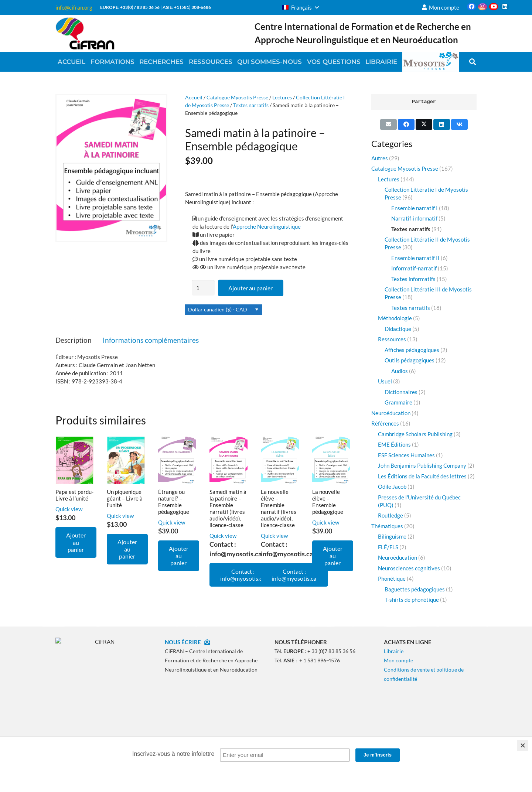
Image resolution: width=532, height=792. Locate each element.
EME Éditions (394, 444)
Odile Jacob (392, 487)
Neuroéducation (391, 413)
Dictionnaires (401, 392)
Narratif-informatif (414, 218)
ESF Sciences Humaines (406, 455)
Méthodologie (395, 318)
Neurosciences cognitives (409, 568)
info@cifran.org (74, 7)
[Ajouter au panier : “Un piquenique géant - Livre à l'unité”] (127, 549)
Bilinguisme (392, 536)
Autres (380, 158)
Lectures (282, 98)
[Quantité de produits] (203, 288)
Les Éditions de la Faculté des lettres (422, 476)
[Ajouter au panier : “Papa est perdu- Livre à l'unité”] (76, 542)
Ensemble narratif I (415, 208)
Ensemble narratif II (415, 258)
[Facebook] (471, 7)
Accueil (194, 98)
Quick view (69, 509)
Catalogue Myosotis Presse (237, 98)
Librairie (394, 651)
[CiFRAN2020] (85, 33)
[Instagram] (482, 7)
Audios (400, 371)
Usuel (385, 381)
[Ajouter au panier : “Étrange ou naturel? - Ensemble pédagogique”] (179, 556)
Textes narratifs (251, 105)
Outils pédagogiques (410, 360)
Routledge (391, 515)
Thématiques (387, 526)
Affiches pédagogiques (412, 350)
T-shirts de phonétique (412, 600)
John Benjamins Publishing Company (422, 465)
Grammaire (398, 402)
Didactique (398, 329)
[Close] (523, 745)
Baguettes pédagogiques (415, 589)
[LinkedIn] (505, 7)
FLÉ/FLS (388, 547)
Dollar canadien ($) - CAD (218, 310)
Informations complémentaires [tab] (151, 340)
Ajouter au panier (250, 288)
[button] (300, 7)
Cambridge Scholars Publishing (415, 434)
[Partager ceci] (406, 124)
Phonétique (392, 578)
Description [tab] (74, 340)
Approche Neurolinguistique (267, 226)
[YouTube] (494, 7)
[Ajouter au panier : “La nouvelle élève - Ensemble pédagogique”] (333, 556)
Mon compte (398, 660)
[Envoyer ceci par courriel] (388, 124)
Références (385, 423)
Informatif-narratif (414, 268)
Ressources (392, 339)
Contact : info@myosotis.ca (243, 575)
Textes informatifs (413, 279)
